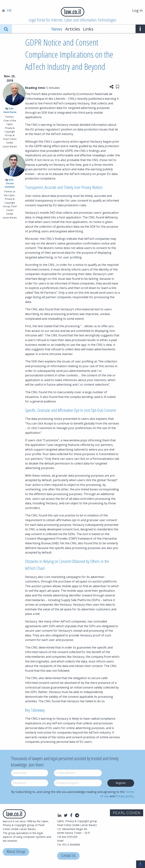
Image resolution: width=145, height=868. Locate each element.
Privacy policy (124, 796)
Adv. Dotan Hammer (10, 183)
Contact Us (68, 856)
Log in (138, 10)
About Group (16, 852)
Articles (73, 29)
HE (9, 10)
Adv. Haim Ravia (10, 110)
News (57, 29)
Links (88, 29)
